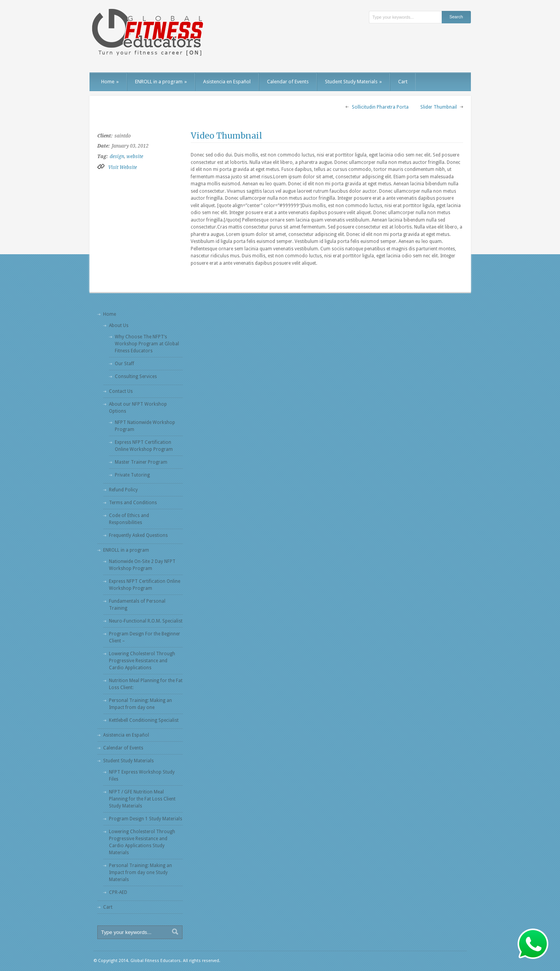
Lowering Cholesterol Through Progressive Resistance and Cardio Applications (142, 661)
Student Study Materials (353, 82)
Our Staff (125, 364)
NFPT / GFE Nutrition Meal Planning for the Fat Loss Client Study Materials (142, 799)
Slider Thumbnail (439, 107)
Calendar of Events (288, 82)
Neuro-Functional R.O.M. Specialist (146, 621)
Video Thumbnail (226, 136)
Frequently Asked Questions (138, 535)
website (135, 157)
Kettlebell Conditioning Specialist (144, 720)
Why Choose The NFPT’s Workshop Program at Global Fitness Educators (147, 344)
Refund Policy (123, 490)
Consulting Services (136, 376)
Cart (403, 82)
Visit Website (123, 167)
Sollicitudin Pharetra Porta (380, 107)
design (117, 157)
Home (110, 82)
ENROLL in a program (161, 82)
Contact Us (121, 391)
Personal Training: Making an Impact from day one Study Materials (140, 872)
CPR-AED (118, 892)
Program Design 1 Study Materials (146, 819)
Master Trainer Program (141, 462)
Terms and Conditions (133, 503)
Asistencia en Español (227, 82)
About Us (119, 325)
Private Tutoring (132, 475)
